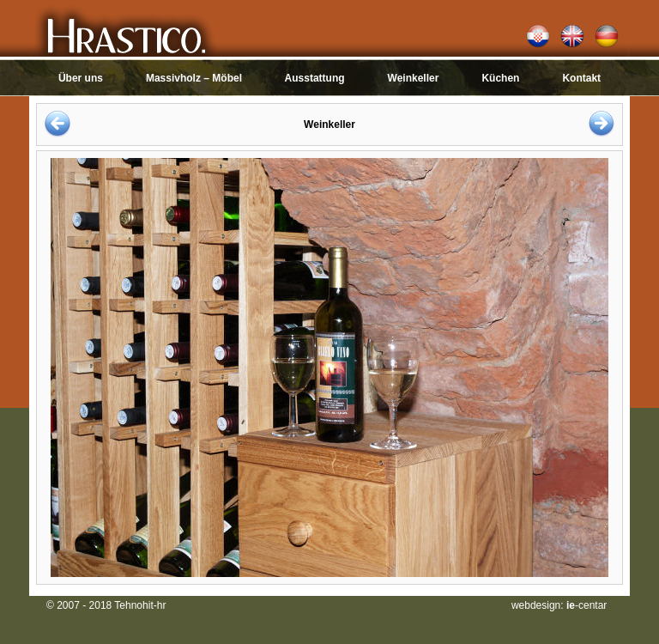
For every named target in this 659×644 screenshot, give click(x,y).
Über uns (81, 78)
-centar (586, 605)
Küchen (500, 78)
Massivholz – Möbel (194, 78)
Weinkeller (414, 78)
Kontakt (581, 78)
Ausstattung (315, 78)
